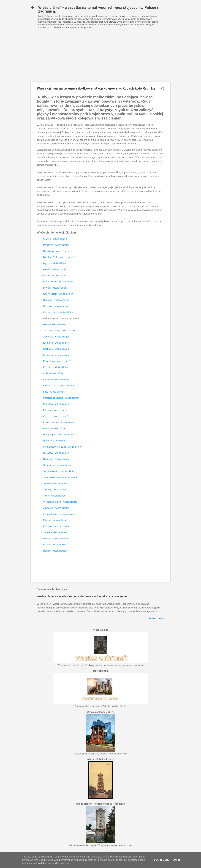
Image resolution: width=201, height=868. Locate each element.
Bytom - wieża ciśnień (55, 545)
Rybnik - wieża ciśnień (55, 551)
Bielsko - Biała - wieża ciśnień (59, 257)
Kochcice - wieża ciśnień (56, 349)
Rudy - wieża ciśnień (54, 441)
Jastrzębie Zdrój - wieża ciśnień (60, 330)
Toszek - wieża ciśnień (55, 483)
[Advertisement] (100, 58)
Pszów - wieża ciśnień (55, 428)
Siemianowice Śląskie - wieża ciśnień (63, 447)
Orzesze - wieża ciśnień (56, 416)
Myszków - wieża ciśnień (56, 404)
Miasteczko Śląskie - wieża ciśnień (61, 398)
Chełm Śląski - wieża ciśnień (58, 294)
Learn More (162, 860)
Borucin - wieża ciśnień (55, 275)
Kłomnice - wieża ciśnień (56, 343)
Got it (176, 860)
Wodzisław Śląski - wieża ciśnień (60, 502)
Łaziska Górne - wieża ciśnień (59, 386)
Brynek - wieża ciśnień (55, 288)
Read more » (156, 618)
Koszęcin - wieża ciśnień (56, 355)
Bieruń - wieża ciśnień (55, 269)
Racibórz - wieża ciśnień (56, 538)
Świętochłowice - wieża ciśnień (59, 471)
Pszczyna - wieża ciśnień (56, 245)
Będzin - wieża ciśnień (55, 263)
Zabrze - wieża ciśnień (55, 532)
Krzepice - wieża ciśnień (56, 367)
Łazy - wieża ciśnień (54, 392)
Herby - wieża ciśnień (54, 324)
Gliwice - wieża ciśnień (55, 239)
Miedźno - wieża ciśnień (56, 410)
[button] (162, 89)
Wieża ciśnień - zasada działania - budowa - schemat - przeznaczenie (82, 596)
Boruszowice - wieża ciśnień (58, 282)
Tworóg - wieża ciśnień (55, 490)
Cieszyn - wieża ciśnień (55, 306)
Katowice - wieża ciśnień (56, 526)
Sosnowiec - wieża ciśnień (57, 465)
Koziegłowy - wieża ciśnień (57, 361)
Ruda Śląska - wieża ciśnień (58, 434)
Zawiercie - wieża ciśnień (56, 508)
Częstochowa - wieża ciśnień (58, 312)
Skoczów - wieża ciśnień (56, 459)
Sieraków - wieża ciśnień (56, 453)
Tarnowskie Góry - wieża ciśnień (60, 477)
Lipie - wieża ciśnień (54, 373)
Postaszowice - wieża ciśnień (58, 422)
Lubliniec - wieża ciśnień (56, 379)
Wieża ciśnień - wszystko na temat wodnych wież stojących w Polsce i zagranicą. (98, 9)
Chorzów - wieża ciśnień (56, 300)
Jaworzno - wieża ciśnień (56, 337)
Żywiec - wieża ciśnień (55, 520)
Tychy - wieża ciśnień (54, 496)
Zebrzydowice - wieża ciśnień (58, 514)
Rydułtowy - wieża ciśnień (57, 251)
